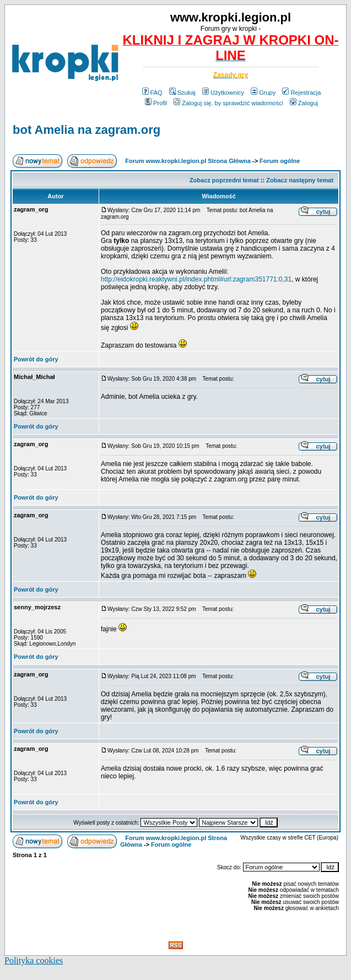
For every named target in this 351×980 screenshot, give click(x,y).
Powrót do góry (36, 359)
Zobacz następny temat (300, 180)
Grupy (263, 93)
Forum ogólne (280, 161)
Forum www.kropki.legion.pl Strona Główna (188, 161)
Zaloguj (304, 103)
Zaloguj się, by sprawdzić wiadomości (228, 103)
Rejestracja (301, 93)
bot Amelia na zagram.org (87, 130)
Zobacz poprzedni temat (224, 180)
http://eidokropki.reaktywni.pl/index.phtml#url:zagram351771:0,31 (196, 279)
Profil (156, 103)
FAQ (152, 93)
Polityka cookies (34, 960)
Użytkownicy (223, 93)
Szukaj (182, 93)
